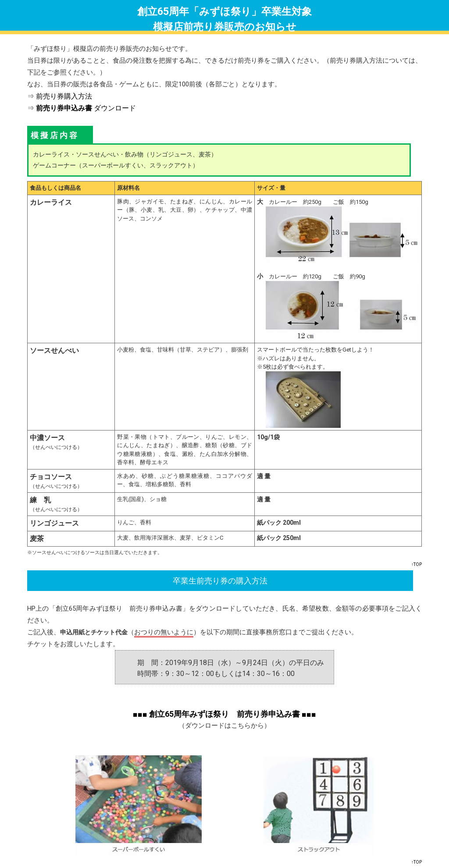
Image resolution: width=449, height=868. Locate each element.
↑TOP (417, 564)
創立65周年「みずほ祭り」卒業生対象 (224, 12)
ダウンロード (86, 108)
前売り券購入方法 (64, 96)
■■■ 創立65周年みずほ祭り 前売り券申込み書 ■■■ (224, 714)
